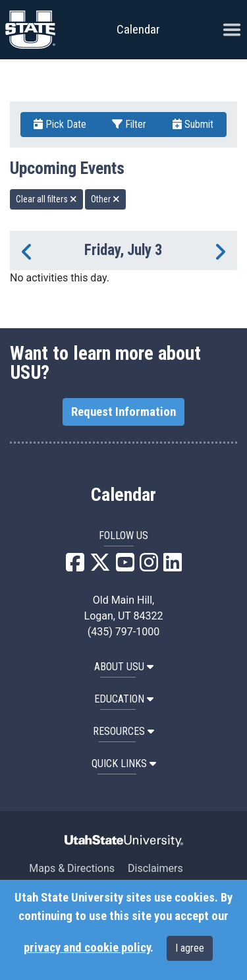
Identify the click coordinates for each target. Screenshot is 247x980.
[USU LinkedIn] (173, 566)
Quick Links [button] (124, 764)
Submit (193, 124)
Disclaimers (155, 868)
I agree (190, 948)
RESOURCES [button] (123, 731)
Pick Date (60, 124)
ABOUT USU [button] (124, 667)
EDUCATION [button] (124, 699)
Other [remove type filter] (105, 199)
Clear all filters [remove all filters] (46, 199)
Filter (129, 124)
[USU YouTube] (125, 566)
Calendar (123, 495)
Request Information (123, 412)
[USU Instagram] (149, 566)
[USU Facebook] (75, 566)
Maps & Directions (72, 868)
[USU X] (100, 566)
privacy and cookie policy (87, 948)
